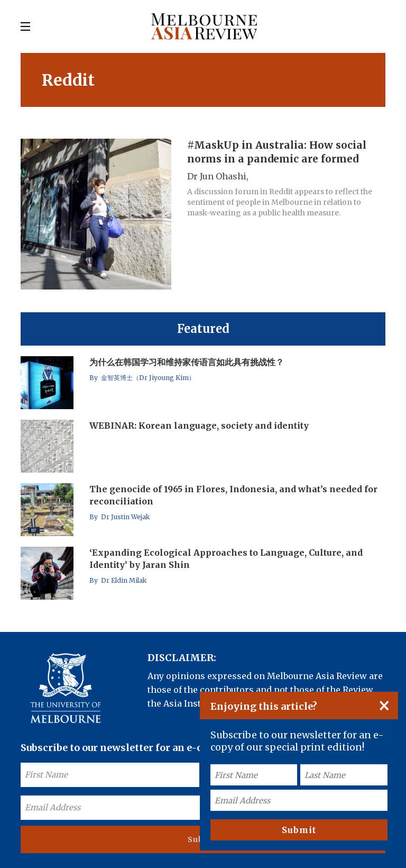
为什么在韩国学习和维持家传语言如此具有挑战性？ (187, 362)
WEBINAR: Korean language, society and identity (199, 426)
